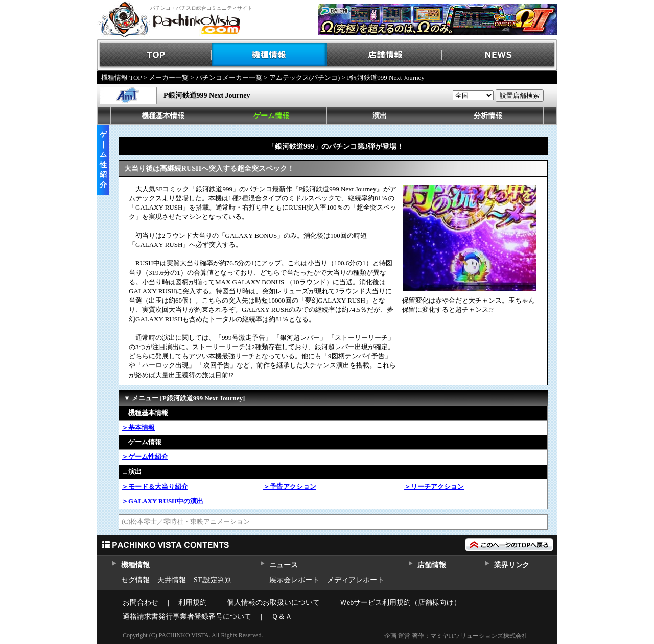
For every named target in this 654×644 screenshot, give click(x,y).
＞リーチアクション (434, 486)
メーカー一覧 (169, 77)
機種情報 (270, 55)
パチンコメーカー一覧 (229, 77)
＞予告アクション (290, 486)
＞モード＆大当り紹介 (155, 486)
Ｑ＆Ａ (282, 617)
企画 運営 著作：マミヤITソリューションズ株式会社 (456, 636)
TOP (155, 55)
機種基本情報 (163, 116)
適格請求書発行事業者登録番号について (187, 617)
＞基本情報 (138, 428)
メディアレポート (356, 580)
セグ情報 (135, 580)
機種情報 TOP (121, 77)
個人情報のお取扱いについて (273, 602)
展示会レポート (294, 580)
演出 (380, 116)
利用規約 (193, 602)
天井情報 (172, 580)
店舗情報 (384, 55)
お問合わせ (141, 602)
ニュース (283, 565)
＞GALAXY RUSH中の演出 (162, 501)
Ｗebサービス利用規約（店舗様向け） (400, 602)
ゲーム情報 (271, 116)
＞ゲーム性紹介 (145, 457)
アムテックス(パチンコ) (305, 77)
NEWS (499, 55)
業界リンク (512, 565)
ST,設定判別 (213, 580)
